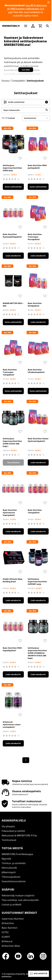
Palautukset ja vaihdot (13, 831)
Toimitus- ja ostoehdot (14, 863)
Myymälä (6, 859)
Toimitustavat (9, 840)
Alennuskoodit (9, 868)
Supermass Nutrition (13, 919)
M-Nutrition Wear (11, 946)
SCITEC (5, 932)
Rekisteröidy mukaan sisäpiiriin (18, 895)
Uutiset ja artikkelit (12, 905)
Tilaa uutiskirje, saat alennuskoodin (20, 900)
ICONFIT (6, 937)
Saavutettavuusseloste (14, 881)
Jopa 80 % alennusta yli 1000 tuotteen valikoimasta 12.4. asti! (27, 9)
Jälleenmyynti (9, 872)
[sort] (36, 118)
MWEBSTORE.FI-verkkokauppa (17, 854)
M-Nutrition (8, 923)
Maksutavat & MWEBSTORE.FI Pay (19, 835)
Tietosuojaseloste (11, 877)
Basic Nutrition (10, 928)
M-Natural (7, 941)
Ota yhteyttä (8, 826)
